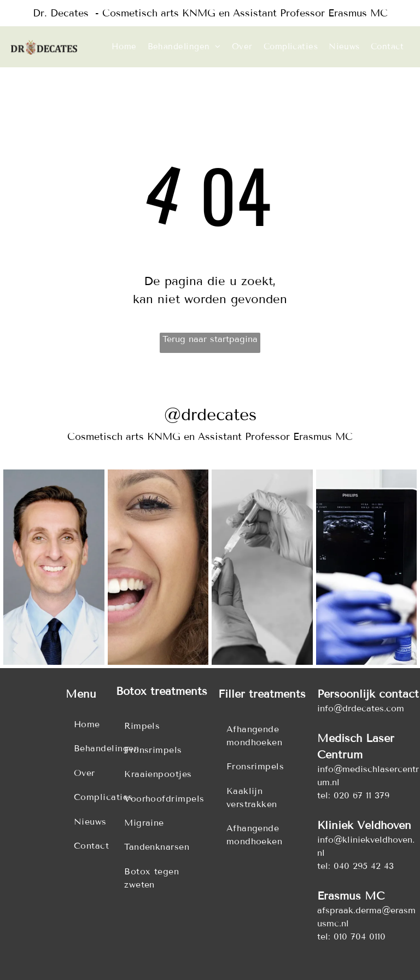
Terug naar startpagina (210, 339)
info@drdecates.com (361, 708)
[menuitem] (124, 47)
